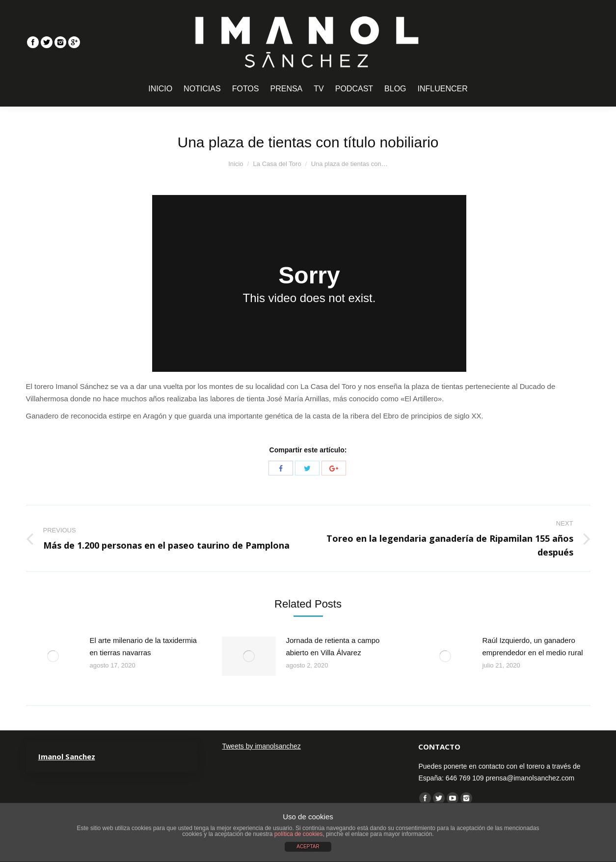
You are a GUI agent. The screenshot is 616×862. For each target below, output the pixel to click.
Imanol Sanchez (67, 756)
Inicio (236, 164)
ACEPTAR (308, 847)
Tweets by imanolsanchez (261, 746)
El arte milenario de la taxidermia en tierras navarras (143, 646)
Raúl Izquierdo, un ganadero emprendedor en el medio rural (532, 646)
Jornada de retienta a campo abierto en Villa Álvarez (333, 646)
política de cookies (299, 834)
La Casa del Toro (277, 164)
